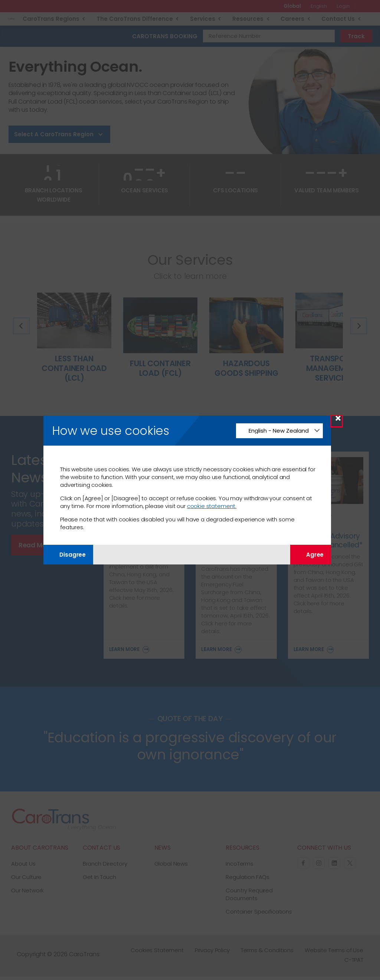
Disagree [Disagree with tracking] (68, 555)
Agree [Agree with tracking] (311, 555)
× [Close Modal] (338, 421)
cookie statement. (212, 506)
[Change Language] (279, 431)
